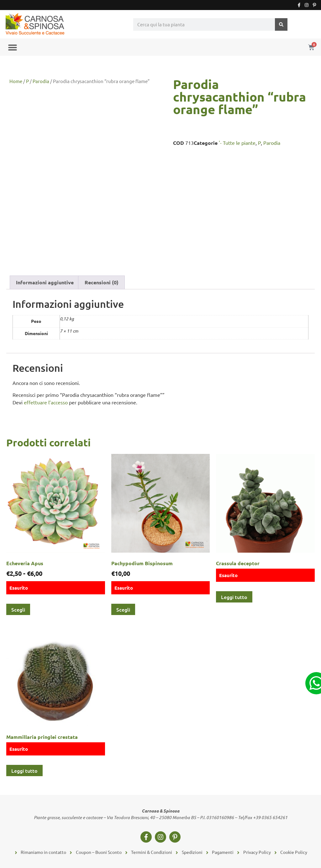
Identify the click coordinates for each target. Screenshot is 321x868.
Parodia (41, 81)
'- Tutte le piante (237, 143)
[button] (12, 47)
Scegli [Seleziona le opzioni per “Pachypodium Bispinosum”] (123, 609)
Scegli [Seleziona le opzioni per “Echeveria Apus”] (18, 609)
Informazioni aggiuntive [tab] (45, 282)
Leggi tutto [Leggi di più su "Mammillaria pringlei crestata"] (24, 771)
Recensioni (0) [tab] (102, 282)
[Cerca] (281, 24)
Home (16, 81)
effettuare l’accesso (46, 402)
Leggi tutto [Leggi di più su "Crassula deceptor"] (234, 597)
